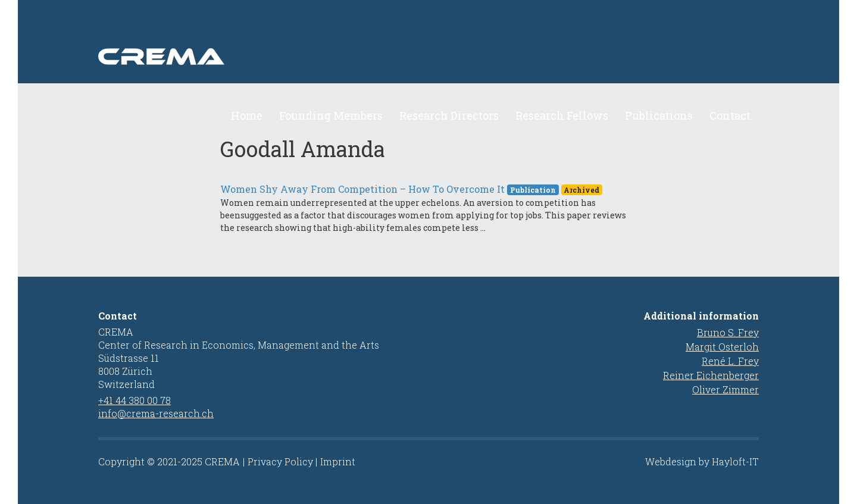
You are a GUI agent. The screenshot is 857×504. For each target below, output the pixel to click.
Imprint (338, 461)
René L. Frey (730, 361)
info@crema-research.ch (156, 413)
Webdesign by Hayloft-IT (702, 461)
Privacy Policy (280, 461)
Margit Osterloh (722, 347)
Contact (730, 115)
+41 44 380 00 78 (135, 400)
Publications (659, 115)
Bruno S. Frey (728, 332)
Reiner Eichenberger (711, 375)
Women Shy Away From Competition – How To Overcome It (362, 189)
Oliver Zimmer (725, 389)
